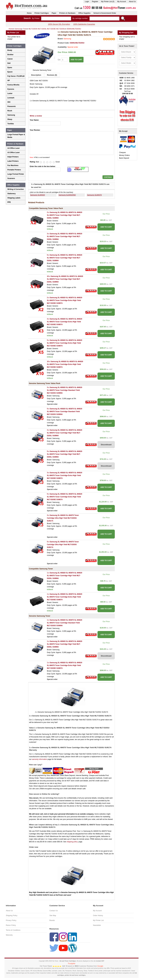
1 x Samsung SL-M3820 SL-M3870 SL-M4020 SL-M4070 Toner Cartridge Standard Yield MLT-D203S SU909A (65, 623)
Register (95, 2)
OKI (9, 102)
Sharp (10, 119)
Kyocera (11, 89)
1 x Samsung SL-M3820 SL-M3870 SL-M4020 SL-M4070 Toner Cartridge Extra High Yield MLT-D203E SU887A (65, 597)
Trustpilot (72, 963)
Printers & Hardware (67, 13)
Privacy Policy (11, 920)
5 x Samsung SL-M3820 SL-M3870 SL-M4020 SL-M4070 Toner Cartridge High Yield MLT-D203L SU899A (65, 258)
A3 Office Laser (14, 152)
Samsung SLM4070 (94, 195)
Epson (10, 72)
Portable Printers (14, 170)
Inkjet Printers (13, 157)
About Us (132, 2)
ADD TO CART (76, 60)
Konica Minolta (13, 85)
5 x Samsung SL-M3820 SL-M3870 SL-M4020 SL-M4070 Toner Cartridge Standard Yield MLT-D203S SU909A (65, 412)
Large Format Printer (16, 174)
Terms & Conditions (13, 930)
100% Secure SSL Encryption (59, 24)
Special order (73, 47)
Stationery (12, 194)
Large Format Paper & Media (16, 136)
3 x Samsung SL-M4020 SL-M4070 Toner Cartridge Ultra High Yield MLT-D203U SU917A (63, 518)
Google (100, 966)
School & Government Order (105, 13)
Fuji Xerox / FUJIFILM (16, 76)
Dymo (10, 68)
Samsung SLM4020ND (67, 195)
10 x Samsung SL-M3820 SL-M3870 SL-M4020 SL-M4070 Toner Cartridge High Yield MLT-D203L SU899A (65, 279)
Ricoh (10, 111)
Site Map (53, 916)
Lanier (10, 93)
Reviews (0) (52, 75)
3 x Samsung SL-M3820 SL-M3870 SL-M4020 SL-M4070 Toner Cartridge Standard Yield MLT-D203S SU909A (65, 390)
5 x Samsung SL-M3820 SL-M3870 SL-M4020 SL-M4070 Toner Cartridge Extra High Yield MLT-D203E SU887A (65, 343)
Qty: (62, 60)
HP (9, 80)
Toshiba (11, 124)
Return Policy (11, 925)
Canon (10, 59)
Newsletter (97, 925)
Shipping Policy (12, 916)
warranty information (40, 759)
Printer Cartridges (42, 13)
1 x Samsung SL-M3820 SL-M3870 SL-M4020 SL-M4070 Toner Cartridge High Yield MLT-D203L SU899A (65, 576)
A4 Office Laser (14, 148)
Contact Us (54, 911)
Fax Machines (13, 165)
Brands (52, 920)
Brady (10, 50)
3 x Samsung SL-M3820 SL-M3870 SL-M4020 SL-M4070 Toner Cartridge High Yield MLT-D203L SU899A (65, 236)
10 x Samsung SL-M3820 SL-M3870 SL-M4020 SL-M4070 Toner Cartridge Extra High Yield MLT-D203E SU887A (65, 364)
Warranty (9, 935)
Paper (54, 13)
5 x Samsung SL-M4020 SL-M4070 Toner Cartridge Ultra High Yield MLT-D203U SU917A (63, 545)
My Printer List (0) (108, 2)
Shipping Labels (14, 198)
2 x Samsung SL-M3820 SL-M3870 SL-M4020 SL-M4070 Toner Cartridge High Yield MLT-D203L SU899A (65, 215)
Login (87, 2)
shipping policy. (72, 842)
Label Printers (13, 161)
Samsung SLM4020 (37, 195)
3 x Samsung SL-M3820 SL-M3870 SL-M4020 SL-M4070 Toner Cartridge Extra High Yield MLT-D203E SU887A (65, 322)
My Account (122, 2)
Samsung (67, 39)
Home (29, 13)
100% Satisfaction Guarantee (84, 24)
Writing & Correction (16, 189)
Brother (10, 55)
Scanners (11, 178)
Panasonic (12, 106)
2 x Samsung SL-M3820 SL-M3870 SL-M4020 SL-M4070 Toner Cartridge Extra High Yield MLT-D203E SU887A (65, 300)
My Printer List (98, 920)
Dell (9, 63)
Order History (98, 916)
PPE (9, 202)
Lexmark (11, 98)
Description (36, 75)
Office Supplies (84, 13)
